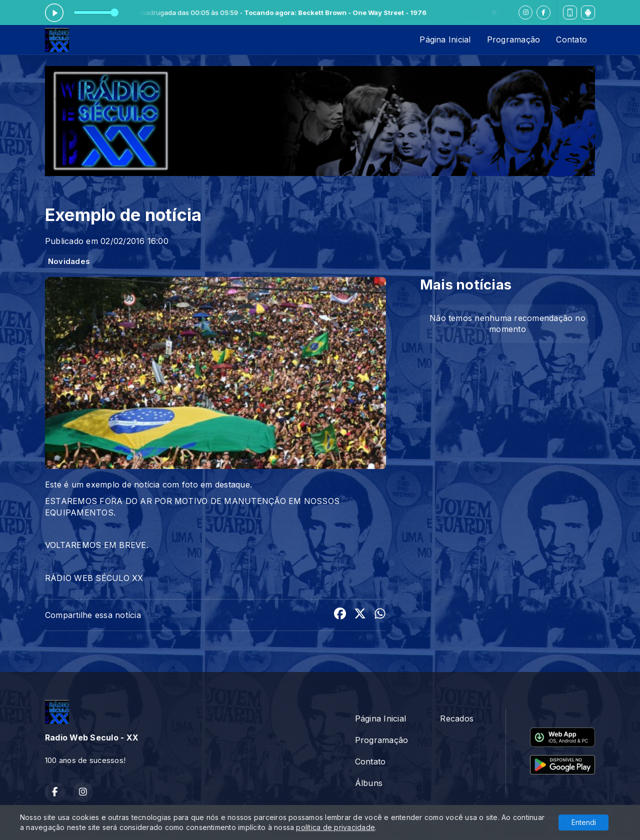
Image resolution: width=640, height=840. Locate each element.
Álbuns (369, 783)
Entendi (584, 822)
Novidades (69, 261)
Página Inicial (445, 39)
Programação (514, 39)
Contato (571, 39)
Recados (457, 718)
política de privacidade (335, 827)
